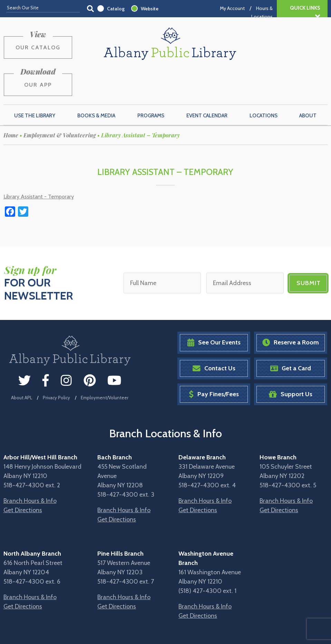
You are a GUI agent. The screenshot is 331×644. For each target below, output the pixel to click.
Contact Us (214, 336)
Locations (264, 83)
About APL (22, 365)
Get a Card (291, 336)
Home (11, 102)
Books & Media (96, 83)
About (308, 83)
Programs (151, 83)
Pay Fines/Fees (214, 362)
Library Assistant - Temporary (39, 164)
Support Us (291, 362)
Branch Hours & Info (30, 468)
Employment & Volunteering (60, 102)
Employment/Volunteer (105, 365)
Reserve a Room (291, 310)
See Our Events (214, 310)
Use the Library (35, 83)
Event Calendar (207, 83)
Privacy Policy (56, 365)
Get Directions (23, 478)
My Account (232, 8)
